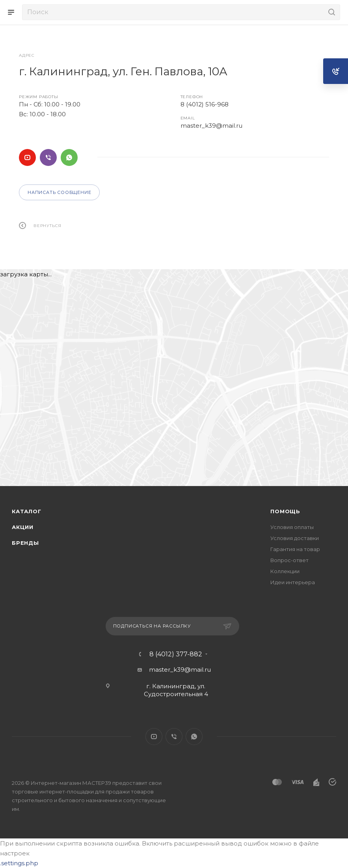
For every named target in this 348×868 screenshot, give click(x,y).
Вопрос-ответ (289, 560)
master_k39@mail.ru (211, 126)
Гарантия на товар (295, 549)
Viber (48, 157)
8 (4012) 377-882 (176, 654)
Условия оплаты (292, 527)
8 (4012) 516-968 (205, 104)
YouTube (27, 157)
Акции (23, 527)
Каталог (27, 511)
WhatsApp (69, 157)
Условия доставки (295, 538)
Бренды (25, 543)
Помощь (285, 511)
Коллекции (285, 571)
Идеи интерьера (293, 582)
